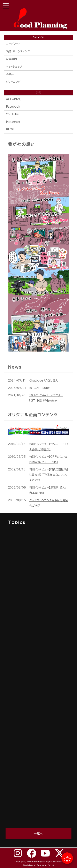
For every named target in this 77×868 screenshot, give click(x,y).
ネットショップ (14, 67)
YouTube (12, 114)
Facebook (13, 107)
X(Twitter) (14, 99)
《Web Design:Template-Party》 (38, 865)
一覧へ (38, 834)
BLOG (10, 129)
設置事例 (11, 59)
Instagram (13, 122)
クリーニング (13, 82)
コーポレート (13, 44)
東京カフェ (59, 475)
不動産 (10, 74)
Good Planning (34, 862)
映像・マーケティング (18, 51)
